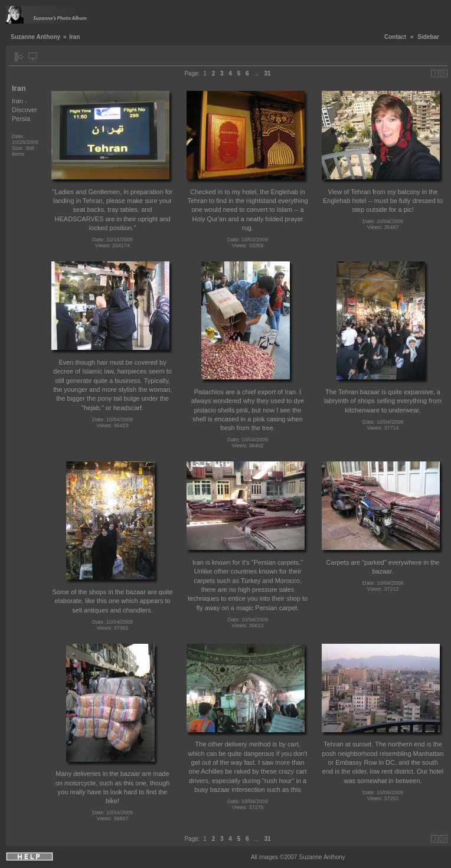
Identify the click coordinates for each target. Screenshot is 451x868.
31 (268, 73)
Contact (395, 37)
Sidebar (428, 37)
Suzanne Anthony (35, 37)
